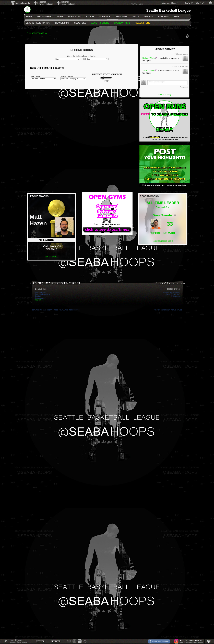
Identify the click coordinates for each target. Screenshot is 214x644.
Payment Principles (42, 294)
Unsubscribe (40, 298)
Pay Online (39, 300)
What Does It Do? (173, 294)
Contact (38, 296)
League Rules (40, 292)
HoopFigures (173, 289)
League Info (41, 289)
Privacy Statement (162, 310)
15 (151, 217)
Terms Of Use (176, 310)
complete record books (163, 241)
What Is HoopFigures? (171, 292)
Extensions (176, 296)
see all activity (165, 95)
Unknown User (168, 3)
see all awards (52, 257)
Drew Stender (163, 215)
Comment (184, 87)
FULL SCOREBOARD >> (37, 33)
